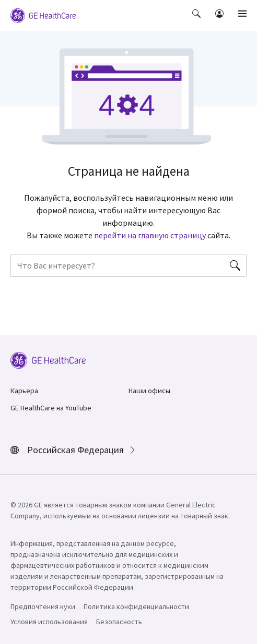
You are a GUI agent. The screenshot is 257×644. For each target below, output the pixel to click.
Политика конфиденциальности (136, 606)
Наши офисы (149, 391)
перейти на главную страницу (150, 235)
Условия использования (49, 622)
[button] (197, 21)
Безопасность (119, 622)
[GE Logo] (43, 15)
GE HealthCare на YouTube (51, 408)
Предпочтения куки (43, 606)
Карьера (24, 391)
